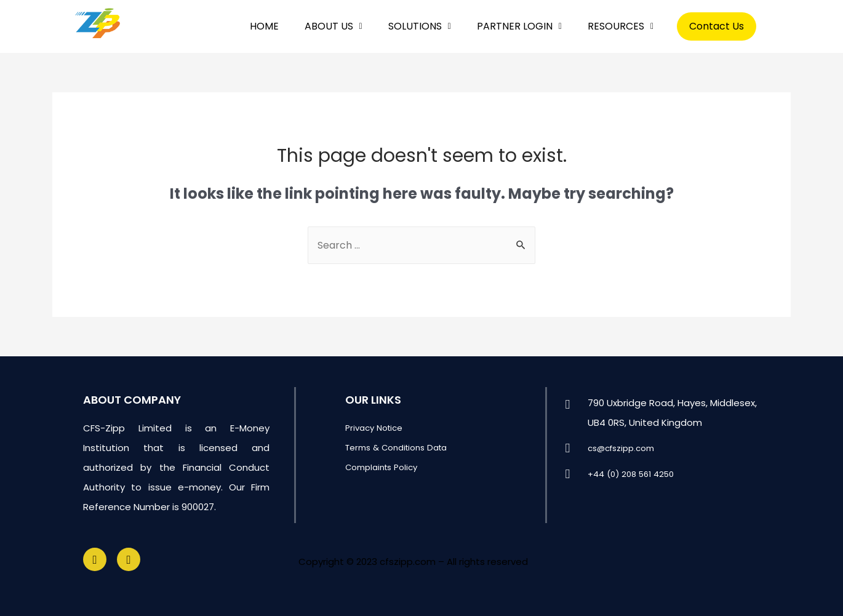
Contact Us (717, 26)
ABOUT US (334, 26)
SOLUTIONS (420, 26)
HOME (264, 26)
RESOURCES (621, 26)
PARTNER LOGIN (519, 26)
